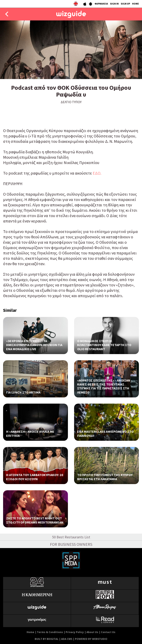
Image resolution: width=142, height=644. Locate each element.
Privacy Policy (75, 632)
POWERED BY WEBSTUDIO (91, 639)
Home (30, 632)
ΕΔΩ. (97, 173)
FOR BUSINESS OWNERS (71, 544)
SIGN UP (125, 4)
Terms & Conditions (50, 632)
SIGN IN (114, 4)
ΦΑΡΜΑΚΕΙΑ (101, 4)
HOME (135, 4)
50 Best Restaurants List (71, 537)
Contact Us (108, 632)
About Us (92, 632)
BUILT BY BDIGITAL (47, 639)
